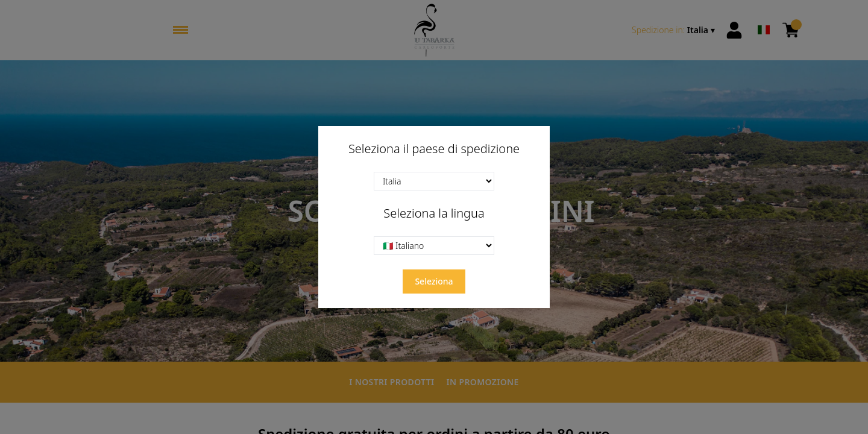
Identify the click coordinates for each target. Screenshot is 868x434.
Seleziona (434, 281)
